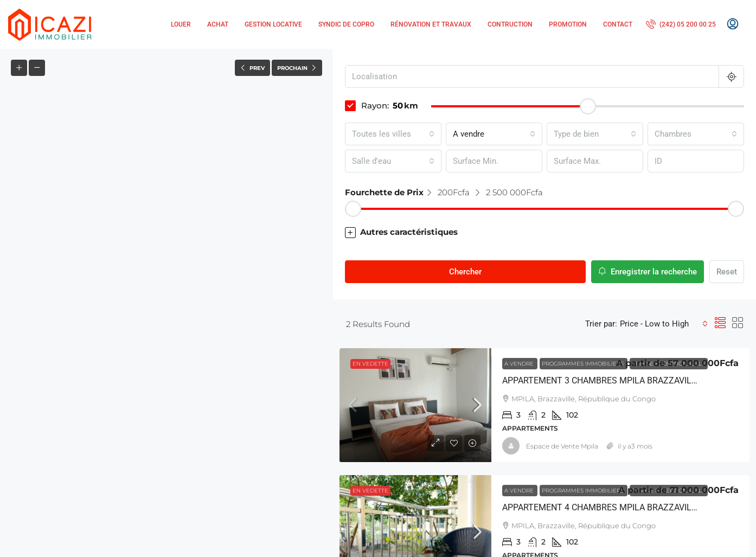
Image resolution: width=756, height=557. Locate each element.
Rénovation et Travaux (431, 24)
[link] (415, 405)
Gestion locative (273, 24)
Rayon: (367, 106)
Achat (218, 24)
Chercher (465, 272)
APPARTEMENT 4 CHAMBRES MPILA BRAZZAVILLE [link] (602, 507)
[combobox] (393, 134)
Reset (727, 272)
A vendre (520, 364)
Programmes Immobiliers (584, 364)
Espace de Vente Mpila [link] (562, 446)
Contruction (510, 24)
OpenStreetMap (271, 552)
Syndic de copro (346, 24)
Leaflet (223, 552)
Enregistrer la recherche (648, 272)
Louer (181, 24)
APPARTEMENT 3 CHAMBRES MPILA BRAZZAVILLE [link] (602, 380)
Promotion (568, 24)
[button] (167, 303)
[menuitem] (681, 24)
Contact (618, 24)
